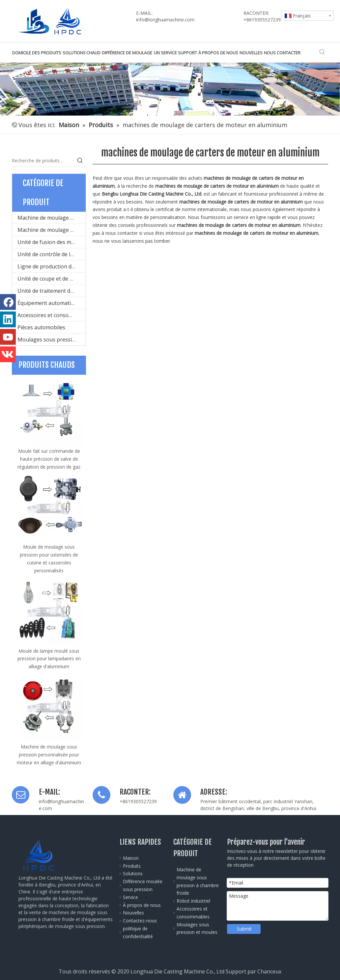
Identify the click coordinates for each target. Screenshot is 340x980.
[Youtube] (8, 337)
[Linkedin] (8, 319)
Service (130, 897)
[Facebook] (8, 302)
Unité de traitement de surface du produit (52, 291)
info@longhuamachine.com (165, 20)
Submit (244, 929)
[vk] (8, 354)
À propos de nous (142, 905)
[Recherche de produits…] (43, 161)
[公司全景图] (170, 89)
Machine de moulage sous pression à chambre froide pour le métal (52, 218)
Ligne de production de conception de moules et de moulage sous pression (52, 266)
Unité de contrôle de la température (52, 254)
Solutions (133, 873)
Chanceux (269, 971)
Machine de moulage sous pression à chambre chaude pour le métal (52, 230)
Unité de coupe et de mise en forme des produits (52, 279)
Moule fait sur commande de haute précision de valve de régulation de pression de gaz (49, 459)
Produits (132, 866)
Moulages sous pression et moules (52, 340)
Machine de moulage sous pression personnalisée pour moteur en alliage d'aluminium (49, 755)
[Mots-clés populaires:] (322, 52)
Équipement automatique (49, 303)
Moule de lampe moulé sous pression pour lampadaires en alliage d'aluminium (49, 659)
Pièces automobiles (41, 327)
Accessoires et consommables (52, 315)
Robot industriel (193, 901)
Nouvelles (133, 913)
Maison (131, 858)
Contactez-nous (140, 921)
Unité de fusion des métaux (51, 242)
